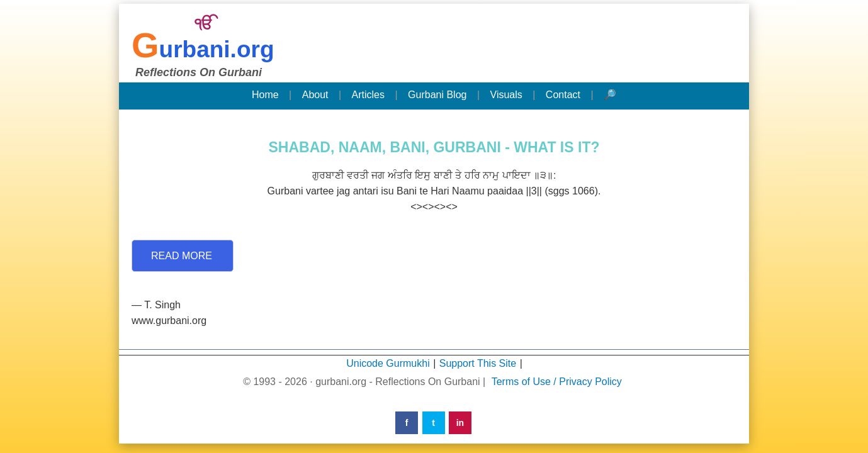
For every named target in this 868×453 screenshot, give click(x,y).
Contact (563, 95)
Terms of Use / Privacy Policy (557, 382)
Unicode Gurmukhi (388, 363)
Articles (368, 95)
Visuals (506, 95)
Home (265, 95)
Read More (182, 256)
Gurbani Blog (437, 95)
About (315, 95)
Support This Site (478, 363)
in (460, 423)
